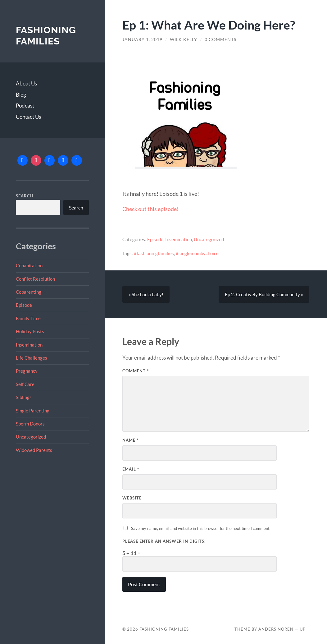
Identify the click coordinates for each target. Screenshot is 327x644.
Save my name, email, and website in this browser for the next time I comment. (201, 528)
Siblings (24, 397)
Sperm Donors (30, 424)
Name (130, 440)
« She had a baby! (146, 294)
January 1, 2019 (142, 39)
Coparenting (29, 292)
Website (132, 498)
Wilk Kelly (184, 39)
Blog (21, 95)
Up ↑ (304, 629)
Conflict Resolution (35, 279)
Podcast (25, 106)
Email (131, 469)
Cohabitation (29, 265)
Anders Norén (276, 629)
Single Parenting (33, 411)
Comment (136, 371)
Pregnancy (27, 371)
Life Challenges (32, 358)
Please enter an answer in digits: (164, 541)
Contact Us (28, 117)
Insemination (29, 345)
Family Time (28, 318)
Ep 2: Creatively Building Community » (264, 294)
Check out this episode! (150, 209)
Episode (24, 305)
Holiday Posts (30, 331)
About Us (26, 83)
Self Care (25, 384)
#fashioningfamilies (154, 253)
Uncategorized (31, 437)
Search (25, 196)
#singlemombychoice (197, 253)
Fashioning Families (46, 36)
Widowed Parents (34, 450)
